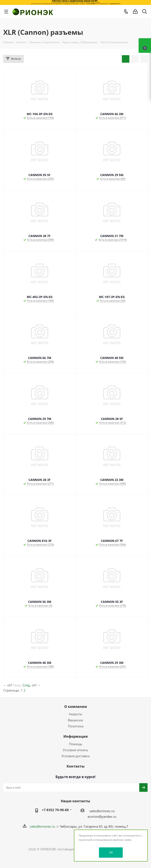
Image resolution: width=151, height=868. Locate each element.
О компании (76, 707)
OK (111, 852)
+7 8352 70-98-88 (55, 810)
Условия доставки (76, 756)
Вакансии (75, 720)
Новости (76, 714)
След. (27, 685)
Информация (75, 736)
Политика (76, 726)
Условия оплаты (75, 750)
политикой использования (96, 840)
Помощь (76, 744)
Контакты (76, 766)
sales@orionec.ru (102, 811)
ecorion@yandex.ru (102, 816)
